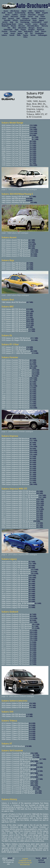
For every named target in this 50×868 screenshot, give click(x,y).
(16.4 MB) (32, 578)
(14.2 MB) (42, 495)
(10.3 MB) (30, 325)
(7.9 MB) (36, 757)
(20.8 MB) (34, 632)
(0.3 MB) (38, 603)
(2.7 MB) (33, 163)
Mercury (45, 26)
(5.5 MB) (33, 462)
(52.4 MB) (33, 165)
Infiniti (15, 20)
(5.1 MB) (35, 137)
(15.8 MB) (33, 133)
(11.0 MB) (30, 323)
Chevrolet (32, 15)
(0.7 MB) (30, 263)
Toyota (26, 35)
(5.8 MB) (40, 767)
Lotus (35, 24)
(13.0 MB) (36, 372)
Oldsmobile (8, 30)
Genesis (11, 18)
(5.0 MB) (33, 392)
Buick (7, 15)
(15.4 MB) (40, 505)
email (10, 858)
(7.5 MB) (34, 256)
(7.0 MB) (32, 587)
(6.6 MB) (34, 351)
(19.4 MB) (33, 378)
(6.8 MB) (32, 242)
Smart (13, 33)
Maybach (5, 26)
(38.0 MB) (33, 484)
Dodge (23, 17)
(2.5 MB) (40, 513)
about (44, 858)
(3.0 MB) (40, 511)
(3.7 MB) (40, 779)
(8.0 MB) (33, 616)
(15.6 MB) (34, 781)
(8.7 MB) (33, 161)
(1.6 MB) (33, 388)
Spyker (20, 33)
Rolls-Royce (28, 31)
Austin (10, 13)
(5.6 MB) (32, 583)
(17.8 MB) (40, 509)
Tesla (19, 35)
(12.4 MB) (33, 408)
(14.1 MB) (34, 761)
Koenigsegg (25, 22)
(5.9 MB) (29, 309)
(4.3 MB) (33, 460)
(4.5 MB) (29, 327)
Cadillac (15, 15)
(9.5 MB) (33, 382)
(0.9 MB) (39, 793)
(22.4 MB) (40, 503)
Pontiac (5, 31)
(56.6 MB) (30, 321)
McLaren (22, 26)
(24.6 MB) (37, 787)
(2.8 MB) (33, 478)
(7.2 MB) (33, 456)
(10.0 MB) (32, 244)
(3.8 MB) (33, 650)
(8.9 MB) (33, 620)
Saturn (44, 31)
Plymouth (41, 30)
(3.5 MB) (33, 390)
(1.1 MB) (30, 265)
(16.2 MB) (30, 319)
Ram (20, 31)
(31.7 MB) (34, 773)
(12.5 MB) (35, 569)
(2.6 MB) (33, 155)
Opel (16, 30)
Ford (4, 18)
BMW (38, 13)
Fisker (43, 17)
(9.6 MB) (33, 449)
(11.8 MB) (34, 630)
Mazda (14, 26)
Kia (17, 22)
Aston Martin (39, 11)
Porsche (13, 31)
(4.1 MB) (39, 791)
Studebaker (40, 33)
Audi (3, 13)
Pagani (23, 30)
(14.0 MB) (33, 131)
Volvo (25, 37)
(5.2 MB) (33, 143)
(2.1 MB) (33, 474)
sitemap (42, 862)
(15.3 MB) (33, 454)
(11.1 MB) (34, 338)
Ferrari (30, 17)
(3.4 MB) (40, 515)
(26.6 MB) (34, 785)
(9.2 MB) (33, 157)
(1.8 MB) (30, 347)
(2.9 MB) (40, 519)
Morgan (32, 28)
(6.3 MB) (33, 443)
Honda (34, 18)
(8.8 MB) (32, 246)
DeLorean (14, 17)
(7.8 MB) (33, 127)
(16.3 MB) (33, 129)
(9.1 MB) (33, 444)
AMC (30, 11)
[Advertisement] (24, 65)
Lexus (21, 24)
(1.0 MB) (33, 707)
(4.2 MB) (33, 466)
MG (9, 28)
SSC (31, 33)
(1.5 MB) (32, 607)
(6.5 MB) (32, 248)
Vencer (33, 35)
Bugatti (45, 13)
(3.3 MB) (34, 340)
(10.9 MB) (32, 575)
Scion (6, 33)
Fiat (37, 17)
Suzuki (12, 35)
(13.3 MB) (33, 125)
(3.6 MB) (40, 517)
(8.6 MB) (32, 723)
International (25, 20)
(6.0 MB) (33, 135)
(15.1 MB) (40, 501)
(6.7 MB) (32, 727)
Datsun (6, 17)
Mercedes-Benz (33, 26)
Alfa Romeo (15, 11)
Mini (14, 28)
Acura (6, 11)
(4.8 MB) (33, 149)
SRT (26, 33)
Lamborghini (36, 22)
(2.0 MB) (33, 470)
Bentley (31, 13)
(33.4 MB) (33, 452)
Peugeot (31, 30)
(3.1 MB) (33, 472)
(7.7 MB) (33, 362)
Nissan (39, 28)
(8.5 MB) (33, 141)
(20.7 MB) (34, 783)
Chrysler (41, 15)
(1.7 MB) (33, 196)
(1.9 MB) (33, 642)
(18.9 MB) (34, 250)
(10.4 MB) (35, 573)
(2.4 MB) (33, 660)
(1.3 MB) (30, 267)
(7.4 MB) (36, 789)
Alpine (24, 11)
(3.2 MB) (33, 147)
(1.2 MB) (32, 605)
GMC (18, 18)
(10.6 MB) (36, 374)
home (38, 858)
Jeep (12, 22)
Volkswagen (43, 35)
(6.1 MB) (32, 240)
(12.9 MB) (34, 618)
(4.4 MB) (33, 396)
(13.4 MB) (33, 386)
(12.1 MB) (30, 311)
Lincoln (28, 24)
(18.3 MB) (33, 366)
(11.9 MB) (36, 628)
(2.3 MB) (40, 527)
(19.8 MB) (34, 634)
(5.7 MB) (32, 562)
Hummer (42, 18)
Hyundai (7, 20)
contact (41, 860)
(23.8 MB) (33, 450)
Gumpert (26, 18)
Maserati (43, 24)
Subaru (4, 35)
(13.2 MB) (34, 640)
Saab (37, 31)
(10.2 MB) (40, 499)
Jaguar (42, 20)
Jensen (5, 22)
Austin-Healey (20, 13)
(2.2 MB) (33, 151)
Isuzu (35, 20)
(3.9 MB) (29, 198)
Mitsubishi (22, 28)
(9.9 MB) (34, 254)
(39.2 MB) (36, 624)
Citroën (23, 15)
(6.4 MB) (33, 159)
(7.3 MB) (33, 145)
